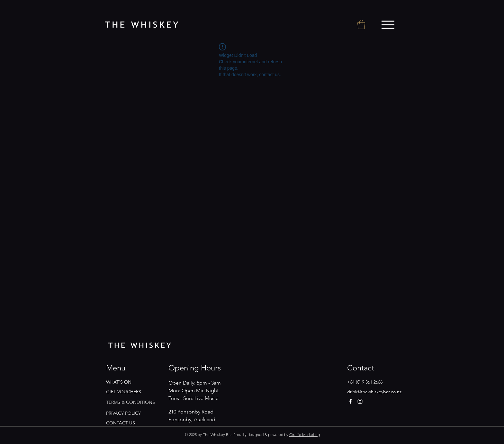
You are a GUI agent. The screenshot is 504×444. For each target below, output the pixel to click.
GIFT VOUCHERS (124, 392)
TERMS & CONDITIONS (130, 402)
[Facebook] (350, 401)
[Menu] (388, 25)
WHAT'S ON (119, 382)
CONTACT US (121, 423)
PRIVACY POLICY (123, 413)
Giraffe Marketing (305, 435)
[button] (361, 25)
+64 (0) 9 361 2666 (365, 382)
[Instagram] (360, 401)
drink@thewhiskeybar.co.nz (374, 392)
